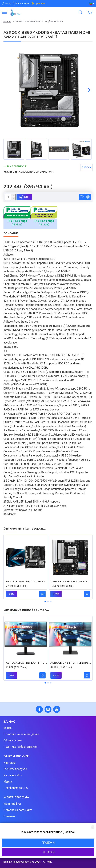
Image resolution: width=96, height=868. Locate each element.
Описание (11, 233)
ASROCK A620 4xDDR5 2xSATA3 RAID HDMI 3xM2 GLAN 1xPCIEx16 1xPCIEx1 (71, 581)
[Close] (93, 827)
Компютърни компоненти (29, 21)
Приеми (48, 843)
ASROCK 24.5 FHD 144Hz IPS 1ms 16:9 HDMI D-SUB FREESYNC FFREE (71, 663)
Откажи (48, 852)
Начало (7, 21)
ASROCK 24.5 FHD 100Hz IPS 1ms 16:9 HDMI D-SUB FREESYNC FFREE (26, 663)
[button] (89, 90)
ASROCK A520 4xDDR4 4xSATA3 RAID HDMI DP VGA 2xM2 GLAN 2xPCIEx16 (26, 581)
